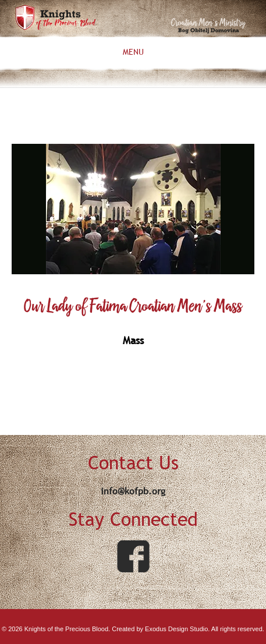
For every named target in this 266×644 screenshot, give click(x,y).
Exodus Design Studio (176, 629)
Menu (133, 52)
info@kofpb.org (133, 491)
